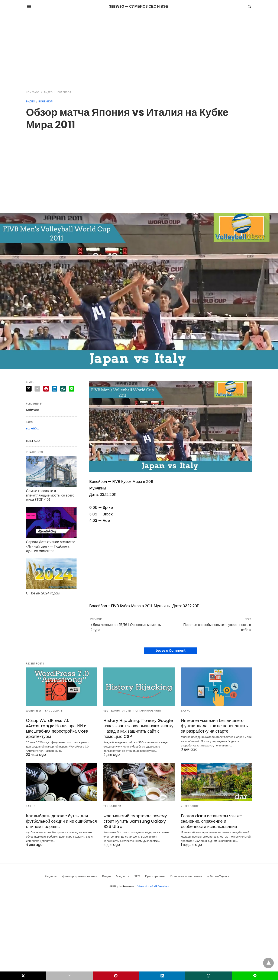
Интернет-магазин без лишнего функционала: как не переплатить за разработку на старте (214, 726)
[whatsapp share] (63, 389)
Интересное (190, 806)
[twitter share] (29, 389)
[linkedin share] (55, 389)
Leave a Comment (171, 651)
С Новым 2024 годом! (43, 593)
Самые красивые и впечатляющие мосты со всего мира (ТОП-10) (50, 495)
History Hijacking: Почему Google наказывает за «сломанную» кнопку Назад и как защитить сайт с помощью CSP (138, 728)
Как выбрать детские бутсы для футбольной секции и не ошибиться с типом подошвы (61, 821)
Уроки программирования (142, 711)
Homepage (33, 92)
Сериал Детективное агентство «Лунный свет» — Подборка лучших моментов (51, 546)
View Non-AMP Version (153, 886)
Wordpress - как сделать (44, 711)
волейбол (33, 428)
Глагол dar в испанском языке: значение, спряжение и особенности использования (211, 821)
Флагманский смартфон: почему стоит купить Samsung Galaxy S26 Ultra (135, 821)
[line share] (72, 389)
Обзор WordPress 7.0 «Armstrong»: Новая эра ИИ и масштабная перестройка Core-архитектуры (58, 728)
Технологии (112, 806)
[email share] (37, 389)
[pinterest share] (46, 389)
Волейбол (64, 92)
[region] (139, 49)
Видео (48, 92)
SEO (106, 711)
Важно (115, 711)
